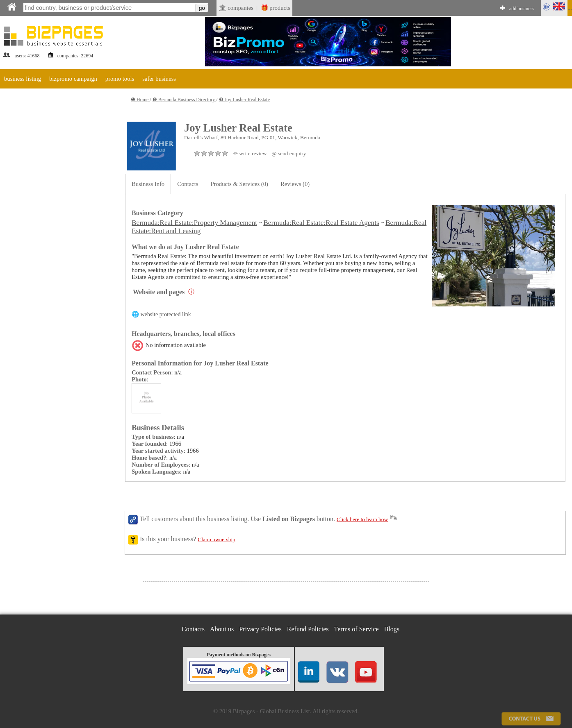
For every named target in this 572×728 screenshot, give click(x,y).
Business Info (148, 184)
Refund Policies (308, 629)
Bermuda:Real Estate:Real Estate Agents (321, 223)
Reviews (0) (295, 184)
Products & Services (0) (239, 184)
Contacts (188, 184)
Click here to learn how (362, 519)
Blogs (392, 629)
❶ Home (140, 100)
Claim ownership (216, 539)
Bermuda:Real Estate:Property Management (194, 223)
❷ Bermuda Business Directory (185, 100)
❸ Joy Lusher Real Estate (244, 100)
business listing (23, 79)
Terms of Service (357, 629)
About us (222, 629)
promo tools (120, 79)
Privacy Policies (260, 629)
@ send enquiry (289, 153)
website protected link (166, 314)
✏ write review (250, 153)
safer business (159, 79)
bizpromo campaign (73, 79)
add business (522, 9)
